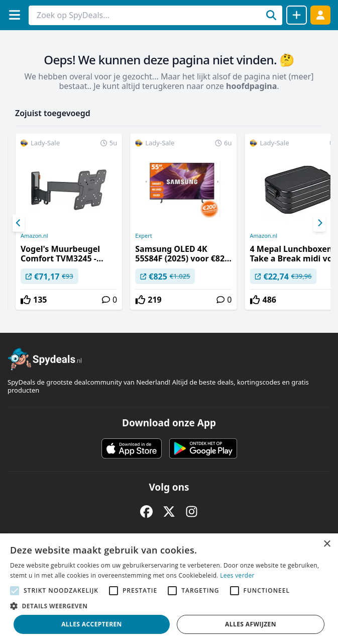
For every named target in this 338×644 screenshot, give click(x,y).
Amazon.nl (34, 236)
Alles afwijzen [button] (251, 624)
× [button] (327, 544)
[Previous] (19, 223)
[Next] (319, 223)
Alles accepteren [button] (92, 624)
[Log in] (320, 15)
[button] (169, 606)
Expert (143, 236)
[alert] (169, 589)
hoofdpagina (251, 86)
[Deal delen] (297, 15)
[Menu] (14, 15)
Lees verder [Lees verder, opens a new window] (237, 575)
